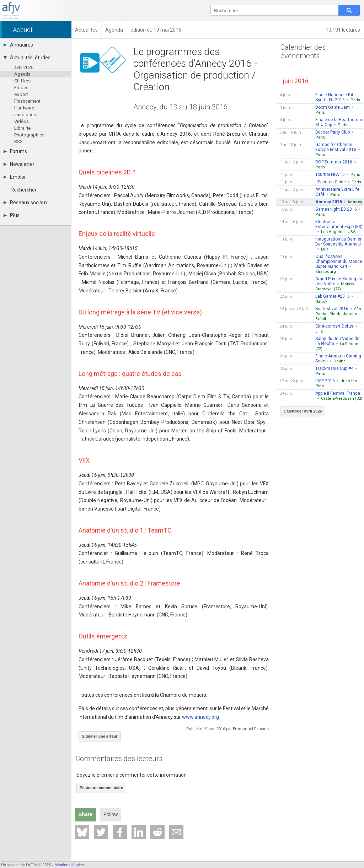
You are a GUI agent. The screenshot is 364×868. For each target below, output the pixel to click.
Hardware (24, 108)
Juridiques (25, 115)
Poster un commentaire (101, 788)
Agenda (22, 74)
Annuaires (18, 45)
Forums (15, 151)
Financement (27, 101)
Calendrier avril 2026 (303, 411)
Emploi (14, 177)
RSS (18, 142)
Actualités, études (27, 58)
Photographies (29, 135)
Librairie (22, 128)
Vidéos (22, 121)
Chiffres (22, 81)
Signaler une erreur (100, 736)
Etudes (21, 88)
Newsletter (19, 164)
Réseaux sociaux (26, 203)
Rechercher (24, 190)
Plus (12, 215)
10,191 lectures (343, 30)
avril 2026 (24, 67)
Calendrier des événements (303, 52)
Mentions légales (69, 865)
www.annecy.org (200, 717)
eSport (21, 94)
